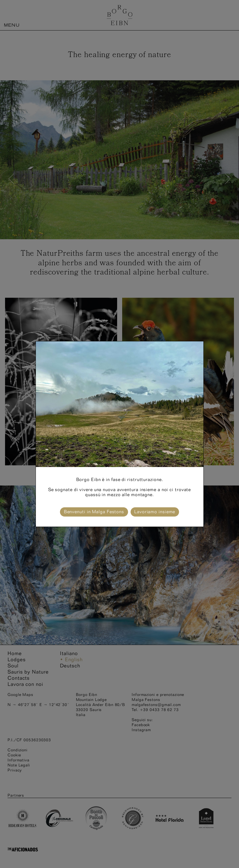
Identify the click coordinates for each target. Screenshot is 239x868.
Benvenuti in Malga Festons (94, 512)
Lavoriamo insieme (155, 512)
